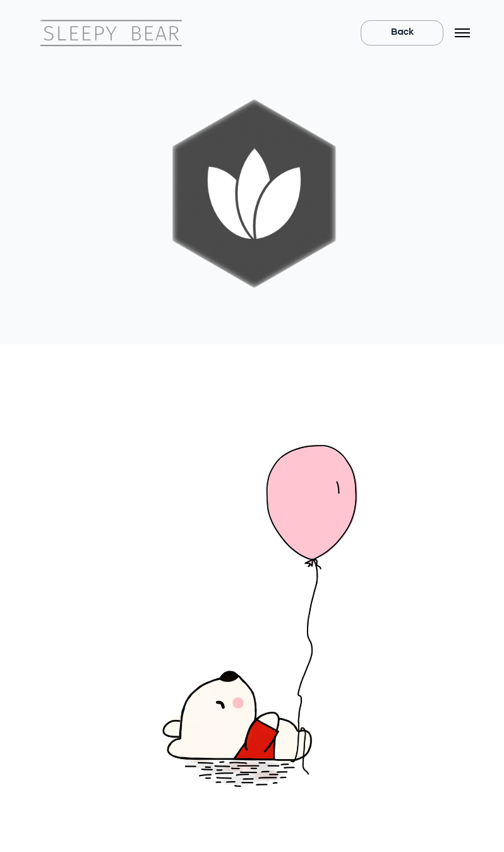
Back (402, 33)
